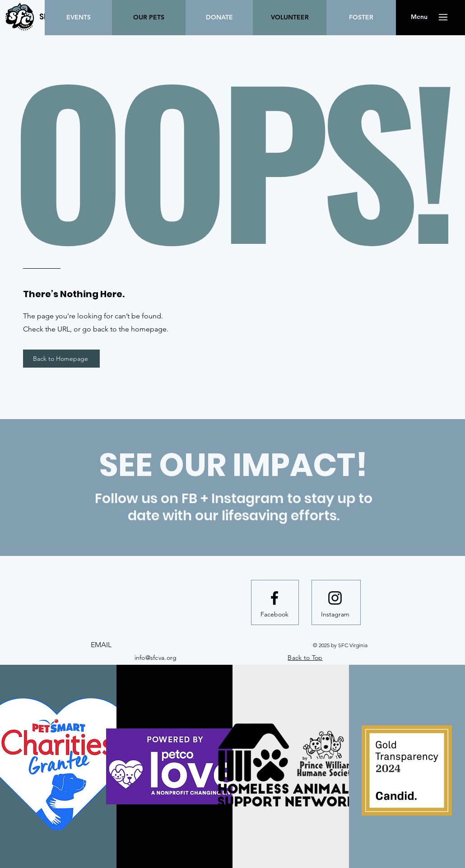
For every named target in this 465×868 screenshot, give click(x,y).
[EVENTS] (78, 18)
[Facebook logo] (274, 598)
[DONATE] (219, 18)
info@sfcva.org (156, 658)
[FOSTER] (361, 18)
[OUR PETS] (149, 18)
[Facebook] (274, 615)
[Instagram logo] (335, 598)
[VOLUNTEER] (290, 18)
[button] (419, 17)
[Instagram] (335, 615)
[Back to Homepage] (61, 359)
